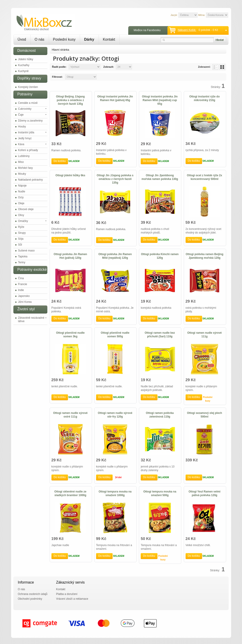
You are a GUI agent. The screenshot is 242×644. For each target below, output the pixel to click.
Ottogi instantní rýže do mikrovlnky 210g (205, 98)
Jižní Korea (25, 302)
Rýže (21, 227)
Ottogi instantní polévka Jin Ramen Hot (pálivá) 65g (115, 98)
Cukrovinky (25, 109)
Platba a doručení (67, 594)
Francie (23, 284)
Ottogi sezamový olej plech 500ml (204, 415)
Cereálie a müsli (28, 103)
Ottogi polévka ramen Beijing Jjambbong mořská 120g (205, 256)
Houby (22, 127)
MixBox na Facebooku (147, 30)
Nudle (22, 191)
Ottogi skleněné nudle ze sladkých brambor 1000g (70, 493)
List (215, 67)
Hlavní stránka (61, 50)
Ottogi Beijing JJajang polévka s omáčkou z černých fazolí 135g (70, 100)
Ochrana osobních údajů (33, 594)
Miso (21, 162)
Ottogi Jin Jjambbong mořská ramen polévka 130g (160, 177)
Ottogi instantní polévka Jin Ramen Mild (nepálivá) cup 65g (160, 100)
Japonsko (24, 296)
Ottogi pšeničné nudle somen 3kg (70, 335)
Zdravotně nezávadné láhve (31, 320)
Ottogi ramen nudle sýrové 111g (205, 335)
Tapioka (23, 256)
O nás (40, 39)
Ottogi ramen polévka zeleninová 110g (160, 415)
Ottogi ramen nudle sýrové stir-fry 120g (115, 415)
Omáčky (23, 221)
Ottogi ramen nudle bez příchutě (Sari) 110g (160, 335)
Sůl (20, 245)
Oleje (21, 203)
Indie (21, 290)
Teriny (22, 262)
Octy (21, 197)
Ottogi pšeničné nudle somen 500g (115, 335)
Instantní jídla (26, 132)
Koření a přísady (28, 150)
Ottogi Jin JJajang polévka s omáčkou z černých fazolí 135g (115, 179)
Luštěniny (24, 156)
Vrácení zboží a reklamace (72, 599)
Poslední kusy (64, 39)
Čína (21, 278)
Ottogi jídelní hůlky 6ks (70, 175)
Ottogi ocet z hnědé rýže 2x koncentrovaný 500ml (204, 177)
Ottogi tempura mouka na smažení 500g (160, 493)
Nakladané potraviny (30, 180)
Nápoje (22, 186)
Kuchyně (23, 71)
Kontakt (109, 39)
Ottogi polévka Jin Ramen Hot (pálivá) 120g (70, 256)
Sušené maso (26, 251)
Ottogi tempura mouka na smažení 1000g (115, 493)
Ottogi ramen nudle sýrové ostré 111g (70, 415)
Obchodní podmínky (30, 599)
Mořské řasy (25, 168)
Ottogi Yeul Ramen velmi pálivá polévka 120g (204, 493)
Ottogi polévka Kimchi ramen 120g (160, 256)
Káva (21, 144)
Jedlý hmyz (25, 138)
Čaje (21, 115)
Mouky (22, 174)
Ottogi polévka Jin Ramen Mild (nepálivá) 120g (115, 256)
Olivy (21, 215)
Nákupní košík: (187, 30)
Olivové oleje (26, 209)
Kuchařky (24, 65)
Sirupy (22, 233)
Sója (21, 239)
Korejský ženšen (28, 87)
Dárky (89, 39)
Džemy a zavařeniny (30, 121)
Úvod (22, 39)
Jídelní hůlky (26, 59)
